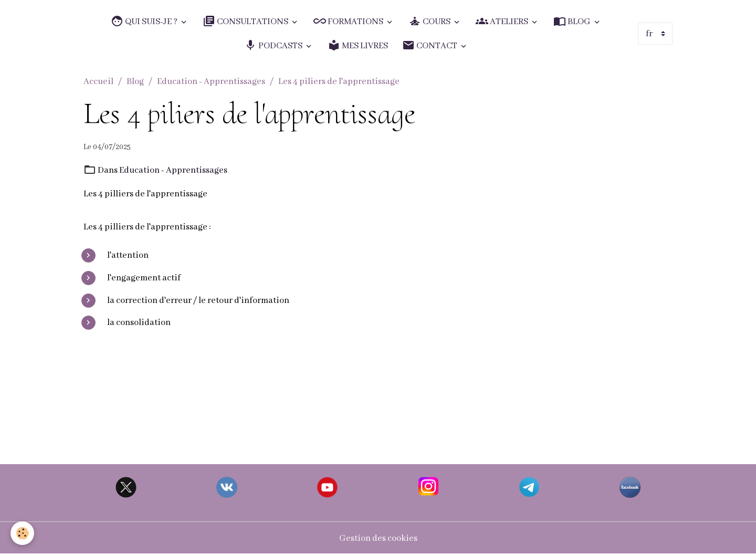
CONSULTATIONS (246, 21)
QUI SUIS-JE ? (145, 21)
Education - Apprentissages (211, 82)
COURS (430, 21)
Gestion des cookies (378, 538)
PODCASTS (274, 45)
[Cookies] (22, 533)
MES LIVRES (358, 45)
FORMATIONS (349, 21)
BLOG (573, 21)
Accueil (98, 82)
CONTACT (430, 45)
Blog (135, 82)
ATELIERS (503, 21)
